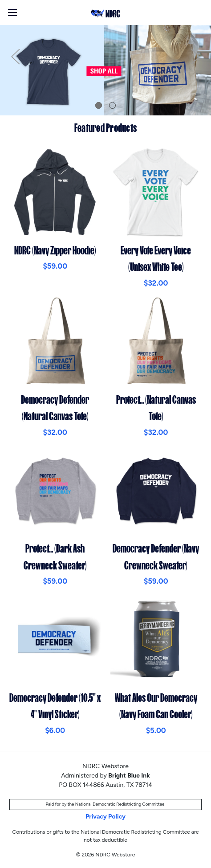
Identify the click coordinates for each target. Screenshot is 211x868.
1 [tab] (99, 105)
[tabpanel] (105, 70)
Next (195, 56)
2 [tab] (112, 105)
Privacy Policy (105, 817)
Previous (16, 56)
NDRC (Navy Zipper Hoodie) (55, 250)
